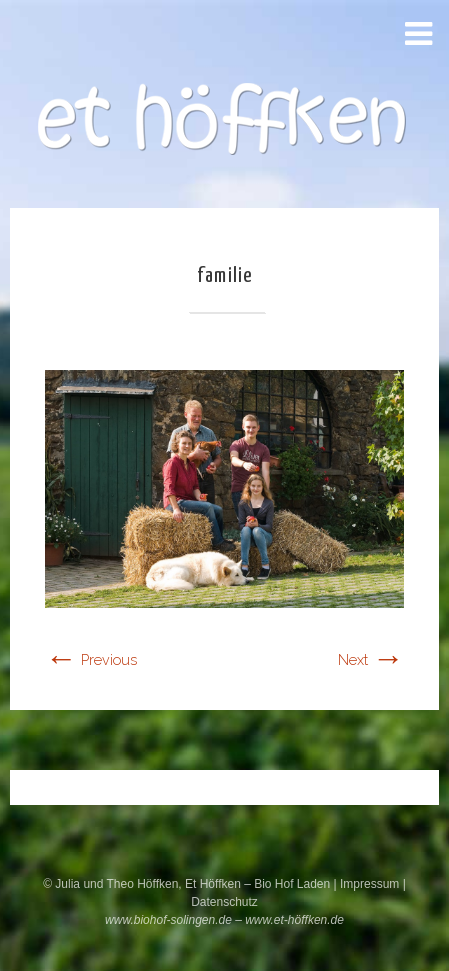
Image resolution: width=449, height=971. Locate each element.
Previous (91, 659)
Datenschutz (224, 902)
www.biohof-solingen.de (168, 920)
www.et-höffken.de (294, 920)
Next (371, 659)
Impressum (371, 884)
